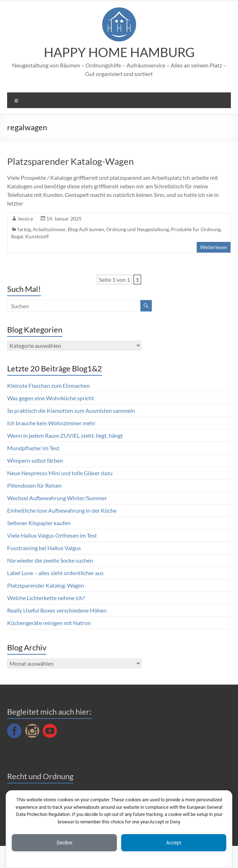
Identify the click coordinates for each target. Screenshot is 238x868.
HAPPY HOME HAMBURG (119, 52)
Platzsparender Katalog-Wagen (70, 161)
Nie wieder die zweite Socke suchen (50, 560)
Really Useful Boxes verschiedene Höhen (57, 610)
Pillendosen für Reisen (34, 485)
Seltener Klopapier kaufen (39, 523)
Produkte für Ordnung (196, 229)
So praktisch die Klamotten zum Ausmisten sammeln (71, 410)
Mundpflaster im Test (33, 448)
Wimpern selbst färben (35, 460)
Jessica (25, 219)
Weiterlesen (214, 247)
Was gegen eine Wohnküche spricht (51, 398)
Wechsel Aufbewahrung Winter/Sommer (57, 498)
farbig (24, 229)
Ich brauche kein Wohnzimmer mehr (51, 423)
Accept (174, 843)
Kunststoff (37, 236)
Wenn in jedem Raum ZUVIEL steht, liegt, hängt (65, 435)
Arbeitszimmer (49, 229)
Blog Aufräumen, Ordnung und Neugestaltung (118, 229)
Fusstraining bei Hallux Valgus (44, 548)
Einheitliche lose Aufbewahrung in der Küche (62, 510)
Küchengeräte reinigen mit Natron (49, 623)
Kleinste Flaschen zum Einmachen (48, 385)
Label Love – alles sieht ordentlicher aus (55, 573)
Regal (17, 236)
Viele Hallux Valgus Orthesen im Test (52, 535)
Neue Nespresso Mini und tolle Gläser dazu (60, 473)
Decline (64, 843)
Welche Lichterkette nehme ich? (46, 598)
